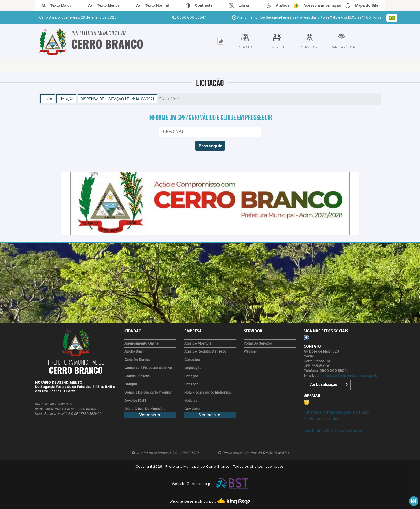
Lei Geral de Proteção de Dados (334, 431)
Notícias (191, 401)
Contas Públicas (137, 376)
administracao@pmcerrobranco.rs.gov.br (347, 376)
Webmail (250, 352)
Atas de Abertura (198, 344)
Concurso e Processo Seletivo (148, 368)
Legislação (193, 368)
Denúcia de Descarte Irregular (148, 393)
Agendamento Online (141, 344)
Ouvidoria (192, 409)
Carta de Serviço (138, 360)
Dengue (131, 384)
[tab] (221, 41)
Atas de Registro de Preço (205, 352)
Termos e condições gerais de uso (336, 412)
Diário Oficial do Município (145, 409)
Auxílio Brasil (134, 352)
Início (48, 99)
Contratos (192, 360)
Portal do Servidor (258, 344)
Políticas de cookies (323, 419)
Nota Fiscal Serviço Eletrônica (207, 393)
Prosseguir (210, 146)
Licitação (66, 99)
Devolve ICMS (135, 401)
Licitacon (191, 384)
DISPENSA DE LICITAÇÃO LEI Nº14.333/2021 (117, 99)
